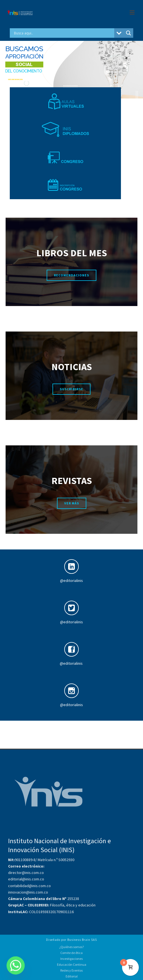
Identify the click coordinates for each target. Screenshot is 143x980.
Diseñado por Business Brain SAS (71, 940)
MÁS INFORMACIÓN (15, 79)
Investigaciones (71, 959)
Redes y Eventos (71, 970)
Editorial (72, 976)
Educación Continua (72, 964)
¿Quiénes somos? (71, 947)
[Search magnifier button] (128, 33)
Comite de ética (71, 953)
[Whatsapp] (16, 965)
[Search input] (63, 33)
